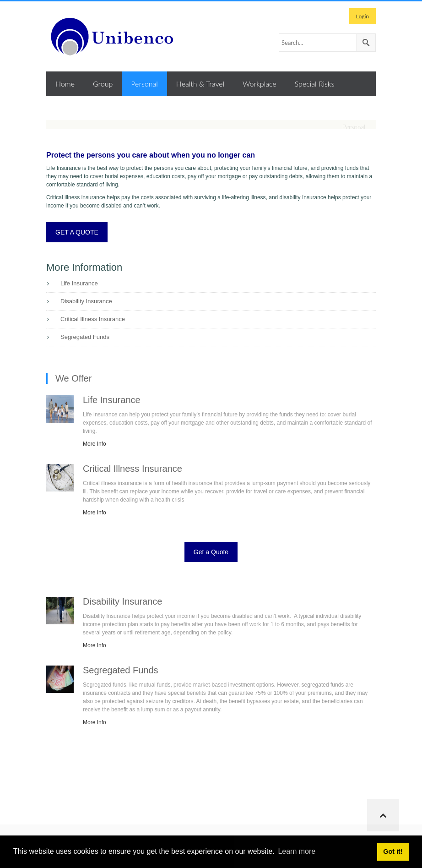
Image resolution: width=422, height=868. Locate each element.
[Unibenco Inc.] (115, 36)
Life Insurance (79, 283)
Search (366, 43)
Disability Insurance (86, 301)
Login (362, 16)
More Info (95, 444)
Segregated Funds (85, 337)
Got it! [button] (393, 852)
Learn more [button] (297, 851)
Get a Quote (211, 552)
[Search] (327, 43)
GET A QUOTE (77, 232)
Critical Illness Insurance (93, 319)
